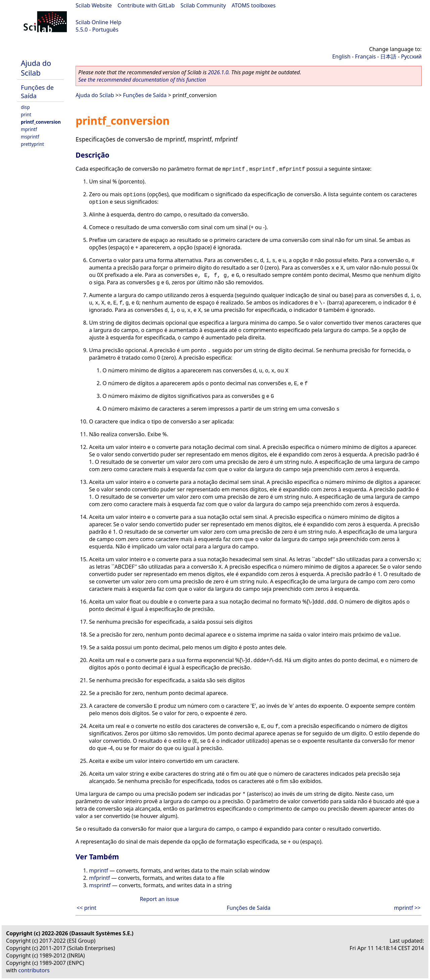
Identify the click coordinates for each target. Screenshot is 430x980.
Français (365, 56)
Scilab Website (94, 5)
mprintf (29, 129)
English (341, 56)
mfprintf (99, 878)
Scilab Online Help (98, 22)
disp (25, 107)
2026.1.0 (218, 72)
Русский (411, 56)
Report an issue (159, 899)
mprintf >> (407, 908)
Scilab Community (203, 5)
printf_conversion (41, 122)
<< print (87, 908)
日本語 (388, 56)
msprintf (30, 137)
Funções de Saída (145, 95)
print (26, 114)
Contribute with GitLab (146, 5)
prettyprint (32, 144)
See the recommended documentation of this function (142, 80)
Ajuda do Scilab (36, 68)
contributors (34, 970)
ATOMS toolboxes (254, 5)
